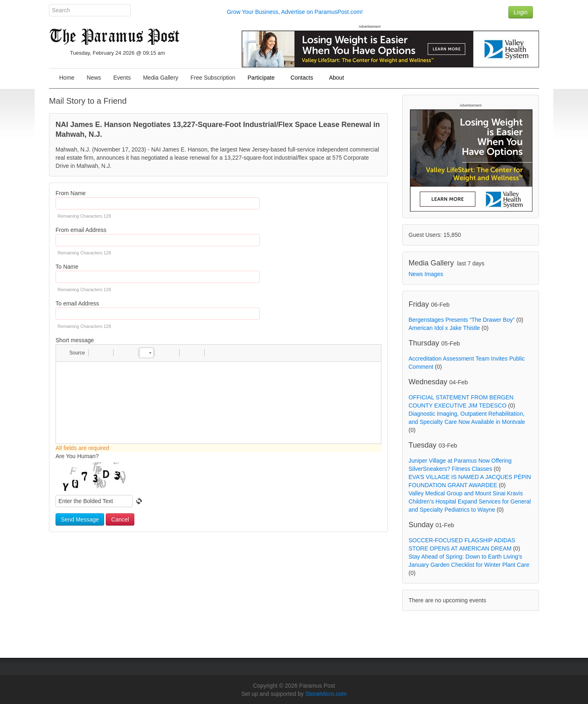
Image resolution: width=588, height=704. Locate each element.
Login (521, 12)
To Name (67, 267)
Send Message (80, 519)
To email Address (77, 303)
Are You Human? (77, 456)
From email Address (81, 230)
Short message (75, 340)
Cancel (120, 519)
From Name (71, 193)
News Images (426, 274)
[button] (73, 353)
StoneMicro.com (326, 694)
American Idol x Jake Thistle (444, 328)
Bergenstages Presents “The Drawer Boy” (462, 320)
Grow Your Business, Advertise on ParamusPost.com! (295, 12)
